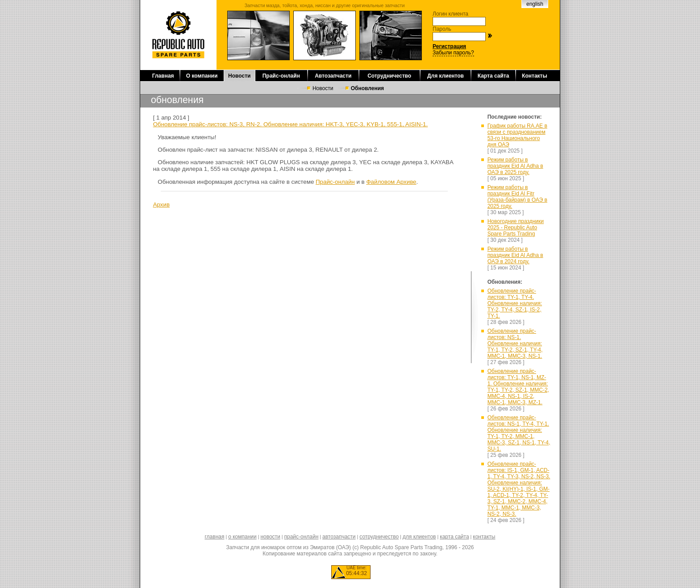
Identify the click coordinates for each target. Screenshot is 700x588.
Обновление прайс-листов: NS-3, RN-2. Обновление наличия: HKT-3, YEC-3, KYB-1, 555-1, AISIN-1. (291, 124)
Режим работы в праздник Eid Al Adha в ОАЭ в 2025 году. (515, 166)
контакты (484, 537)
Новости (239, 76)
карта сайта (454, 537)
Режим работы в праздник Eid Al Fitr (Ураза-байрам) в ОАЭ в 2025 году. (517, 197)
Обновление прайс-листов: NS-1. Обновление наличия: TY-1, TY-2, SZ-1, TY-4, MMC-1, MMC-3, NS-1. (515, 344)
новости (270, 537)
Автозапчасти (333, 76)
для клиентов (419, 537)
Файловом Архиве (391, 182)
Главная (163, 76)
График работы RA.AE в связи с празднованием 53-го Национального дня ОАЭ (517, 135)
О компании (202, 76)
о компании (242, 537)
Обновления (367, 88)
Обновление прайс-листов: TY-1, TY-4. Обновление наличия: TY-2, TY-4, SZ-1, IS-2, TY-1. (515, 303)
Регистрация (449, 46)
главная (214, 537)
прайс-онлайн (302, 537)
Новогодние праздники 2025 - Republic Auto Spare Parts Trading (516, 228)
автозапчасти (339, 537)
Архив (161, 205)
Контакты (535, 76)
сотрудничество (379, 537)
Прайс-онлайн (281, 76)
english (535, 4)
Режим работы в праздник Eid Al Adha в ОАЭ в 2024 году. (515, 255)
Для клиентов (446, 76)
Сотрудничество (389, 76)
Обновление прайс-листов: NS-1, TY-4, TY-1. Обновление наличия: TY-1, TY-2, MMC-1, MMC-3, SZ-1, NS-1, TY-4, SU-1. (519, 433)
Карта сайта (494, 76)
